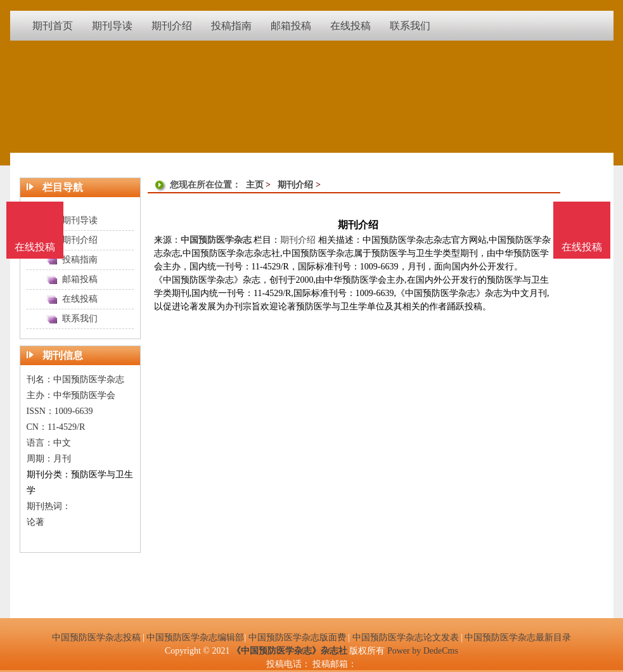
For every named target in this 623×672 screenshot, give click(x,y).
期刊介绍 (295, 185)
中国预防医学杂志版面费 (297, 637)
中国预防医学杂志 (216, 240)
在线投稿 (582, 247)
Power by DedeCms (423, 651)
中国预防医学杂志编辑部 (195, 637)
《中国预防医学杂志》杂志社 (290, 651)
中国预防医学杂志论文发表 (406, 637)
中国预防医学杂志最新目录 (518, 637)
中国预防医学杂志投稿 (96, 637)
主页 (255, 185)
